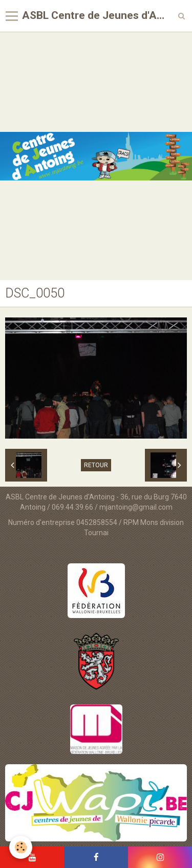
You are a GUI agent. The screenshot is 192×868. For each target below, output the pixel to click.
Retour (96, 465)
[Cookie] (21, 847)
